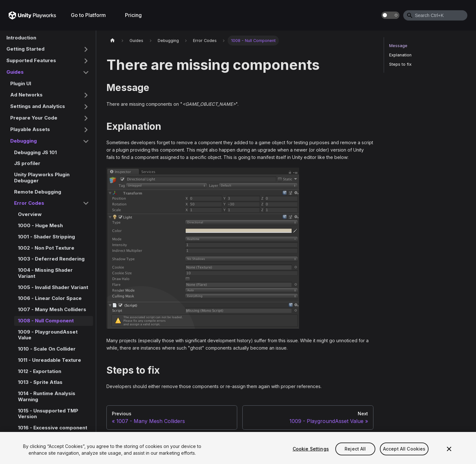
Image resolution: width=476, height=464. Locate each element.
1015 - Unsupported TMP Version (48, 414)
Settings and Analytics (38, 106)
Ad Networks (26, 95)
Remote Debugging (38, 192)
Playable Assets (30, 129)
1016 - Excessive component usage (53, 431)
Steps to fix (400, 64)
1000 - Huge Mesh (40, 225)
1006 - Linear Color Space (50, 298)
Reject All (355, 449)
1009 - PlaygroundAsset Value (48, 335)
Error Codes (29, 203)
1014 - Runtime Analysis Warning (47, 396)
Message (398, 46)
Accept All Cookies (404, 449)
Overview (30, 214)
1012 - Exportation (40, 371)
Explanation (400, 55)
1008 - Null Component (46, 321)
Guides (15, 72)
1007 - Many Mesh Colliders (52, 309)
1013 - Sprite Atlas (40, 382)
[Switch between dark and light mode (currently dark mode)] (390, 15)
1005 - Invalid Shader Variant (53, 287)
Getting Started (25, 49)
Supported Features (31, 60)
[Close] (449, 449)
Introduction (21, 38)
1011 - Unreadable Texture (50, 360)
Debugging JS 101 (35, 152)
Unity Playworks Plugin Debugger (42, 178)
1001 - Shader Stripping (46, 237)
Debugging (24, 141)
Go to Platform (88, 15)
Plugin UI (21, 83)
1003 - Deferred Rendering (51, 259)
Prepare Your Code (34, 118)
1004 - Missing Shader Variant (45, 273)
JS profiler (27, 163)
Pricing (133, 15)
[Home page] (113, 41)
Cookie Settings (311, 449)
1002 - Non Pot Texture (46, 248)
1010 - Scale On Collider (47, 349)
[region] (238, 448)
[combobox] (435, 15)
